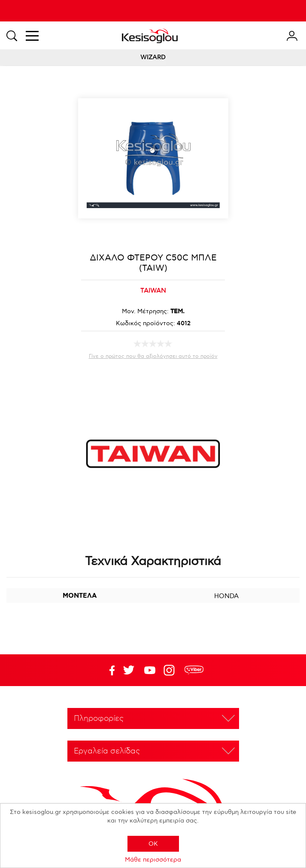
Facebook (108, 670)
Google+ (171, 670)
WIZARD (153, 57)
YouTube (129, 670)
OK (153, 844)
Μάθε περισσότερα (153, 860)
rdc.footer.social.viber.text (194, 670)
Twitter (150, 670)
